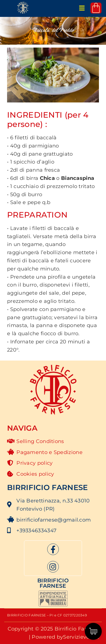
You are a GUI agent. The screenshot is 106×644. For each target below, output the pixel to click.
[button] (82, 8)
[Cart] (96, 8)
